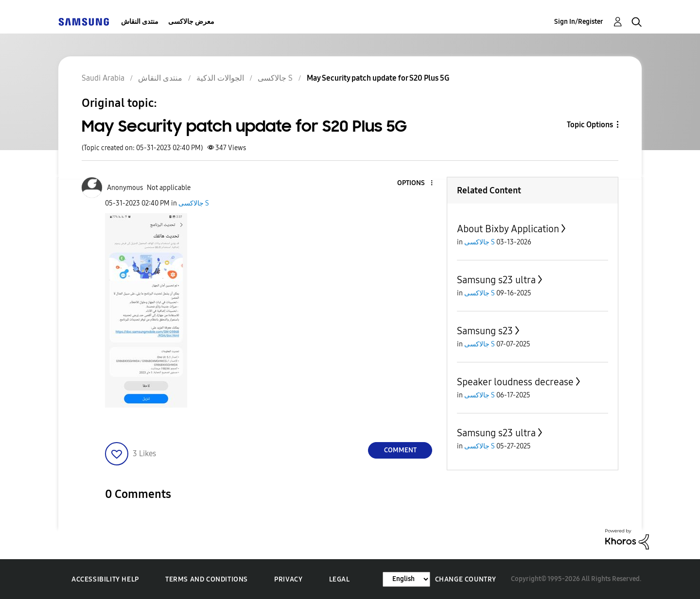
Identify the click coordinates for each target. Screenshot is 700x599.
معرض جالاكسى (191, 22)
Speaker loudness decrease (515, 382)
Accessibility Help (105, 579)
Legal (340, 579)
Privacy (288, 579)
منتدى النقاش (140, 22)
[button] (416, 183)
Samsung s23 (485, 331)
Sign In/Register (579, 22)
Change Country (466, 579)
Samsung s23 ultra (496, 280)
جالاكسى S (194, 203)
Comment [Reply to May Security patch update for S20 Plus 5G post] (400, 450)
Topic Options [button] (590, 125)
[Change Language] (406, 579)
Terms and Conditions (207, 579)
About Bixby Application (508, 229)
